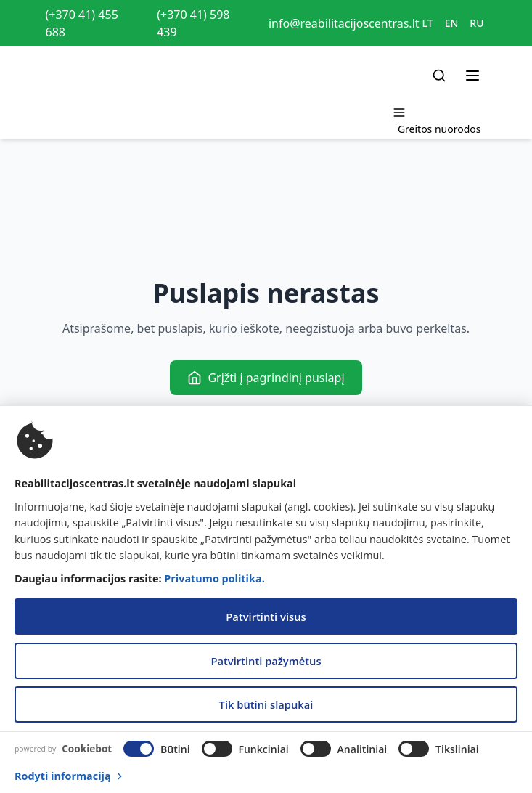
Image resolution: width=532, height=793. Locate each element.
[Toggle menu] (472, 76)
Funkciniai (263, 749)
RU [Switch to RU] (476, 23)
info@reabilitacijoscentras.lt (344, 23)
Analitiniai (363, 749)
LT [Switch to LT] (428, 23)
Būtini (175, 749)
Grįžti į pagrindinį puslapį (266, 378)
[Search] (439, 76)
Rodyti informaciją (70, 776)
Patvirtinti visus (266, 617)
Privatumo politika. (214, 578)
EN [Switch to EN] (452, 23)
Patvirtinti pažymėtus (266, 661)
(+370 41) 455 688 (82, 23)
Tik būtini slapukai (266, 704)
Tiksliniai (457, 749)
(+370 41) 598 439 (193, 23)
